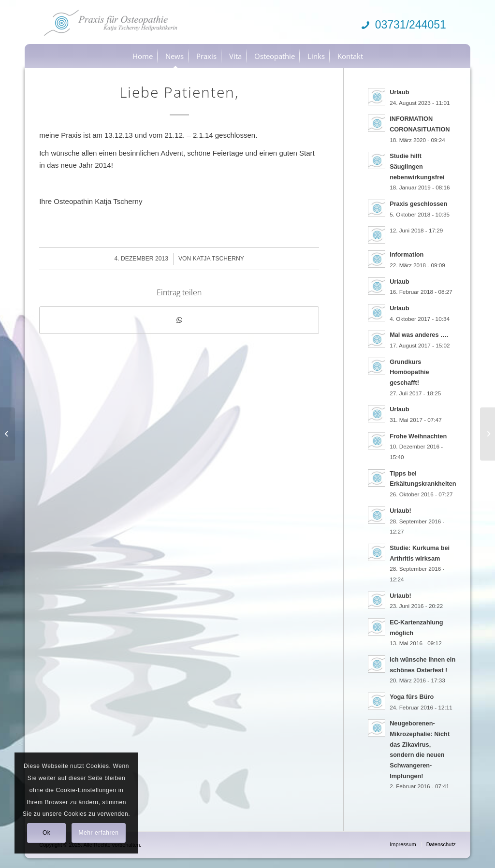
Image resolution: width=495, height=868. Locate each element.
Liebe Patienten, (179, 92)
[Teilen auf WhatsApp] (179, 320)
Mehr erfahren (98, 833)
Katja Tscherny (218, 259)
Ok (47, 833)
